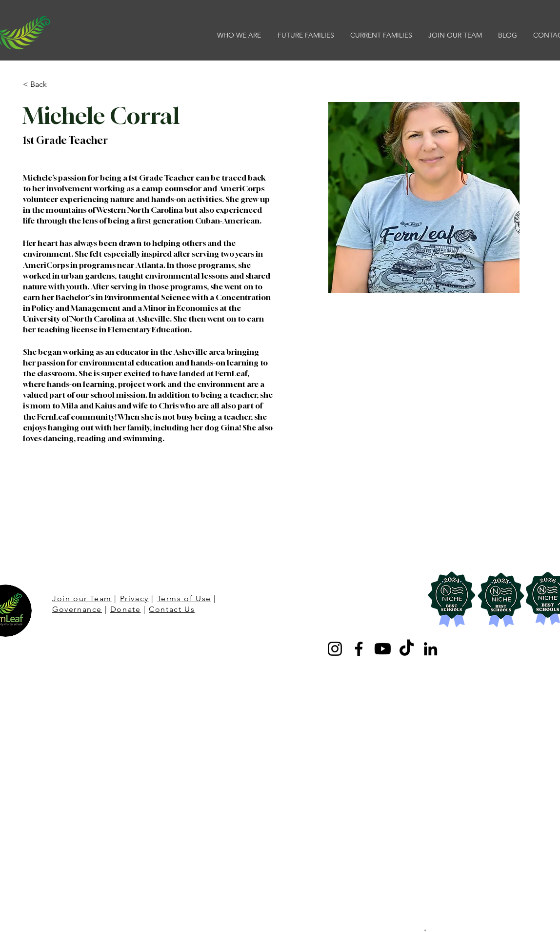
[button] (240, 35)
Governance (77, 609)
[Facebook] (359, 649)
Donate (126, 609)
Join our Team (82, 598)
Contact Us (172, 609)
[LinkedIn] (430, 649)
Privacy (134, 598)
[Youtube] (383, 649)
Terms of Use (184, 598)
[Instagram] (335, 649)
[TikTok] (407, 649)
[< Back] (42, 85)
